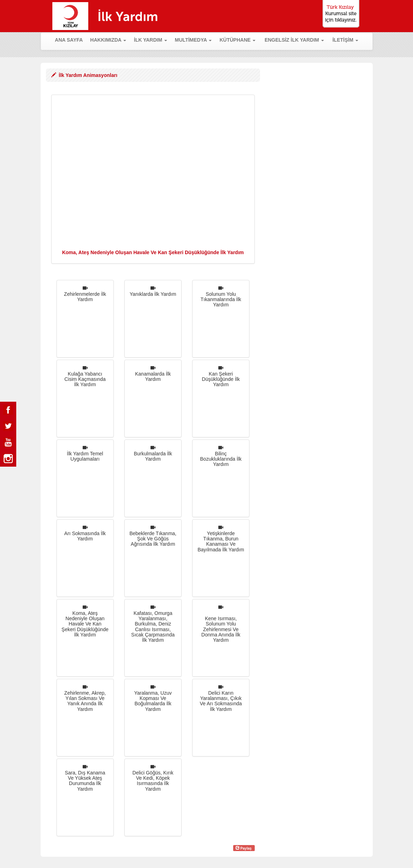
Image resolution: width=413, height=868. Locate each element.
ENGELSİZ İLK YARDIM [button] (294, 40)
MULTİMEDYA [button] (193, 40)
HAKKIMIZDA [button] (108, 40)
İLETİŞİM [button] (345, 40)
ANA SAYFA (70, 39)
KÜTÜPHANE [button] (237, 40)
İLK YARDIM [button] (151, 40)
